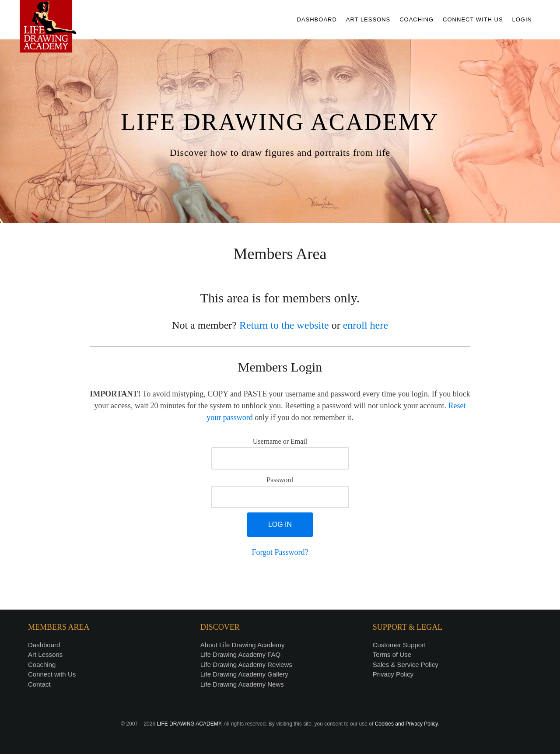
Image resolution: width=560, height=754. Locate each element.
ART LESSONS (368, 19)
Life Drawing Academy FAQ (240, 654)
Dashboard (44, 645)
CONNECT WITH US (473, 19)
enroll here (366, 325)
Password (280, 480)
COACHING (416, 19)
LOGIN (522, 19)
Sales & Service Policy (406, 665)
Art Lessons (45, 654)
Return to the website (284, 325)
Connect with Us (52, 674)
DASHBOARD (317, 19)
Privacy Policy (393, 674)
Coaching (42, 665)
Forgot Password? (280, 552)
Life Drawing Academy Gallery (244, 674)
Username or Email (280, 441)
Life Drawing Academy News (242, 684)
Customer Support (399, 645)
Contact (39, 684)
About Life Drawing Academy (243, 645)
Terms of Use (392, 654)
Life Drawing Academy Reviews (246, 665)
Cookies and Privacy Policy (406, 724)
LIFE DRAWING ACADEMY (189, 724)
